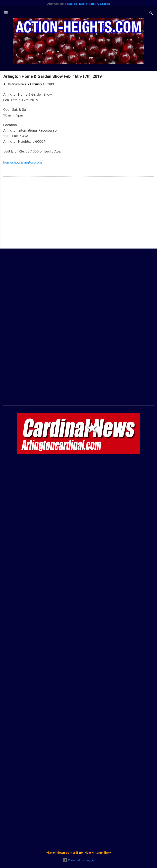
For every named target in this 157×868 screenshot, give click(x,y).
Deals (83, 4)
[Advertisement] (78, 213)
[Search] (151, 14)
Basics (72, 4)
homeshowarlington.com (23, 162)
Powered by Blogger (79, 860)
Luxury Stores (100, 4)
